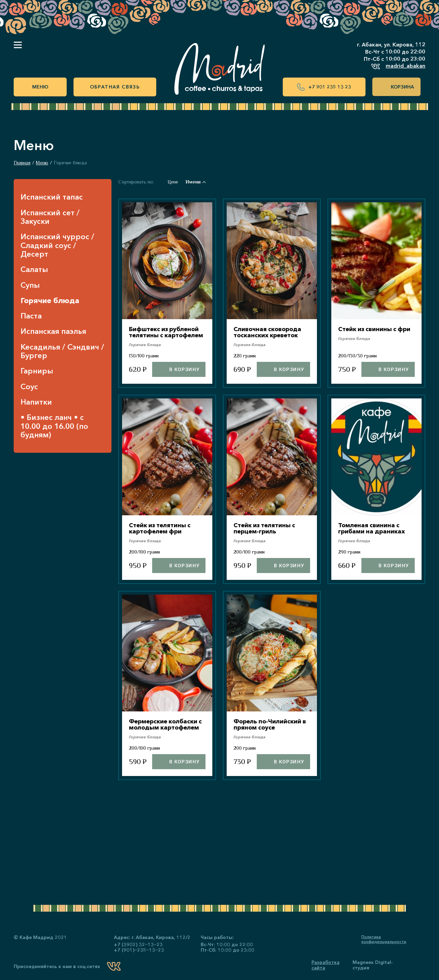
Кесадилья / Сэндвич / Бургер (62, 351)
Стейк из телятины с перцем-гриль (266, 534)
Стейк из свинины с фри (376, 329)
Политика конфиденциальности (384, 939)
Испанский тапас (52, 197)
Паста (31, 316)
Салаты (34, 269)
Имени (196, 182)
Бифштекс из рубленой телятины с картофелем (166, 335)
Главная (22, 163)
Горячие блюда (50, 301)
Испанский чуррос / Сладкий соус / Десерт (57, 245)
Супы (30, 285)
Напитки (36, 402)
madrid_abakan (398, 66)
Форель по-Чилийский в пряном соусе (272, 730)
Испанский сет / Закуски (50, 217)
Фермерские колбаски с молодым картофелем (165, 733)
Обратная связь (115, 87)
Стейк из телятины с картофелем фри (162, 534)
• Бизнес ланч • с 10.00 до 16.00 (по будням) (54, 426)
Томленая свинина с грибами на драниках (373, 534)
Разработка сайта (325, 965)
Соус (29, 387)
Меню (40, 87)
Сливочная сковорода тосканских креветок (270, 332)
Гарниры (37, 371)
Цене (173, 182)
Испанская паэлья (53, 331)
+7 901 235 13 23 (324, 87)
